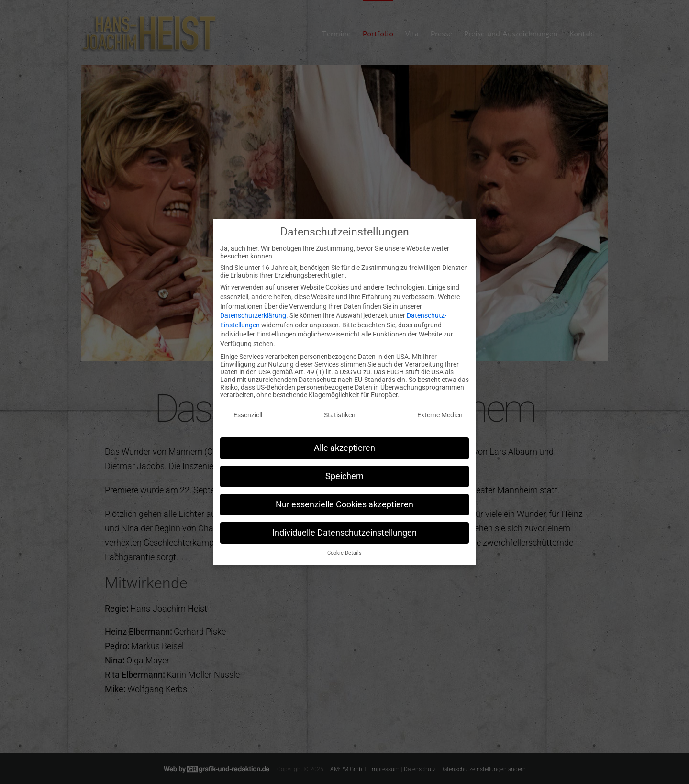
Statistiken (340, 411)
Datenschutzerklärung (253, 311)
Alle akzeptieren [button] (344, 443)
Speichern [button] (344, 471)
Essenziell (248, 411)
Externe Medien (440, 411)
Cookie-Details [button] (344, 549)
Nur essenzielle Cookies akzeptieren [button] (344, 500)
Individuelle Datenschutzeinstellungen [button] (344, 528)
